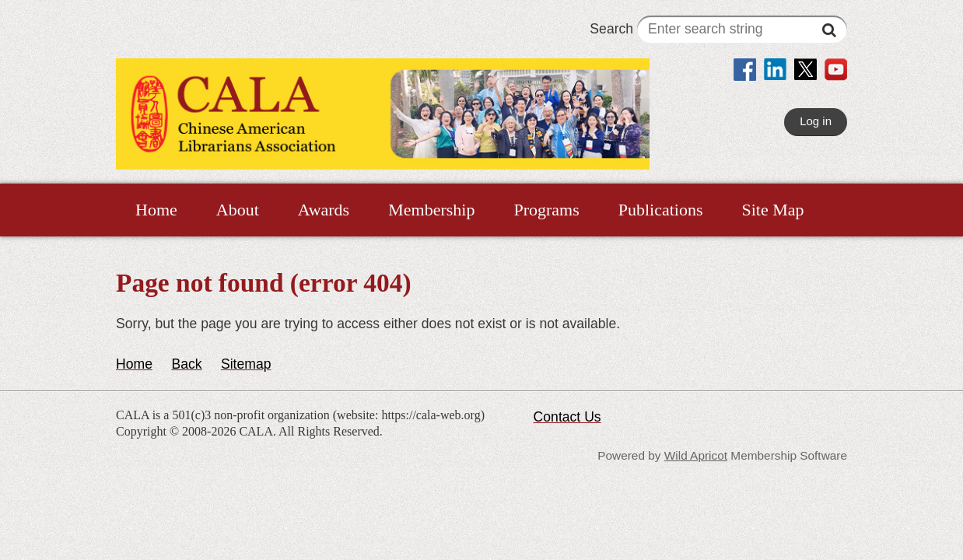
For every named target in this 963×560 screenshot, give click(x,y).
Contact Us (567, 417)
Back (186, 364)
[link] (745, 72)
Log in (816, 121)
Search (718, 29)
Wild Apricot (696, 455)
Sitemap (246, 364)
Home (134, 364)
